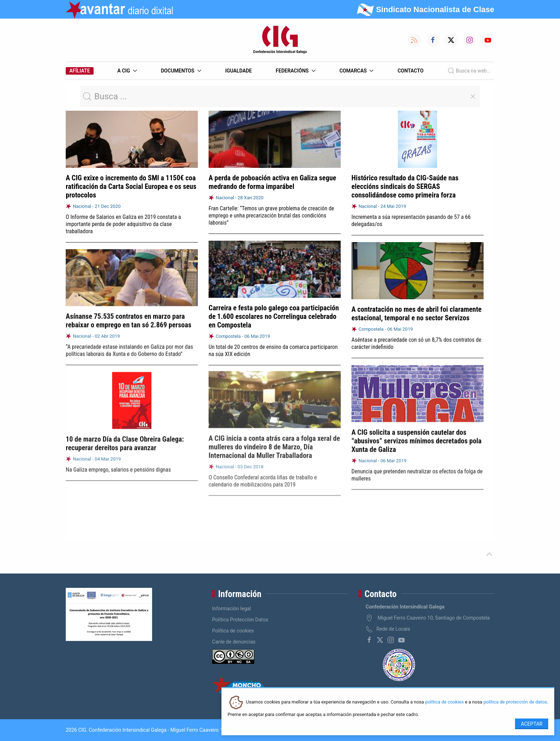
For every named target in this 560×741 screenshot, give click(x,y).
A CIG (127, 71)
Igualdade (238, 71)
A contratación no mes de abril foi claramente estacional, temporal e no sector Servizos (416, 313)
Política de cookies (233, 631)
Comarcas (356, 71)
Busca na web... (469, 71)
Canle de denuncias (234, 642)
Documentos (181, 71)
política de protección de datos (515, 702)
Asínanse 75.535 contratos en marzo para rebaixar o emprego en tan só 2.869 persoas (129, 319)
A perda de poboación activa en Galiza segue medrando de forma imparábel (272, 182)
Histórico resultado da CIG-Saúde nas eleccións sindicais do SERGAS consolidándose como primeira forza (405, 186)
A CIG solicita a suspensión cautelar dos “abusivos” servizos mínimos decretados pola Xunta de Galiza (416, 438)
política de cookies (444, 702)
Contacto (411, 71)
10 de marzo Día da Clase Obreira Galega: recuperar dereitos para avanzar (125, 440)
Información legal (232, 609)
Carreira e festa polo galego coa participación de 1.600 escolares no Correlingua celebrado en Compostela (274, 316)
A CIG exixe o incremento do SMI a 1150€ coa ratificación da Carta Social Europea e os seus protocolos (131, 186)
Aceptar (532, 724)
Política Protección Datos (240, 620)
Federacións (296, 71)
